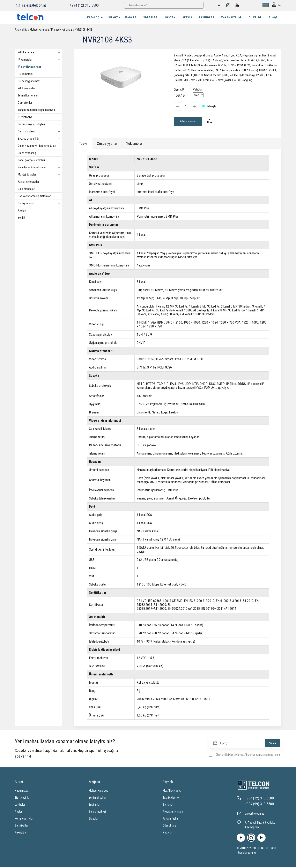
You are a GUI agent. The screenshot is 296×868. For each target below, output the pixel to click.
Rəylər (18, 812)
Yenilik (22, 218)
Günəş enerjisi (40, 203)
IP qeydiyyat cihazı (62, 30)
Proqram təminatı (173, 812)
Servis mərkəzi (97, 812)
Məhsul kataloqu (39, 30)
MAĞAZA (131, 17)
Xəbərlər (168, 833)
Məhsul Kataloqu (98, 791)
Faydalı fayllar (171, 819)
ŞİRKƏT (115, 17)
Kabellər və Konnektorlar (40, 167)
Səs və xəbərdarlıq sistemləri (40, 196)
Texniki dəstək (171, 798)
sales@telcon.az (34, 5)
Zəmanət (168, 805)
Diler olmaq (169, 826)
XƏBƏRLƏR (150, 17)
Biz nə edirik (22, 798)
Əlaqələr (94, 819)
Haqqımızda (22, 791)
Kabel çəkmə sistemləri (40, 160)
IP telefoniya (25, 117)
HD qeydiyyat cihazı (40, 81)
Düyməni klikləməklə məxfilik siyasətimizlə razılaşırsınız (248, 755)
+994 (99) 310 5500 (259, 805)
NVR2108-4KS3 (84, 30)
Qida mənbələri (40, 189)
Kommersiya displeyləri (40, 124)
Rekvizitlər (21, 833)
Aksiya (22, 210)
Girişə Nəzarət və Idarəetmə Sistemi (40, 146)
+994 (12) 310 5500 (84, 5)
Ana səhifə (21, 30)
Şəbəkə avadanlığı (40, 139)
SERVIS (187, 17)
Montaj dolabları (40, 175)
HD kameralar (40, 74)
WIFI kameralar (40, 52)
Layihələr (207, 17)
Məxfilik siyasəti (172, 791)
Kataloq (95, 17)
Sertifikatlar (21, 826)
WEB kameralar (27, 88)
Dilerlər (255, 17)
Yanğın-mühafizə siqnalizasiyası (40, 110)
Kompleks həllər (24, 819)
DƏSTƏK (170, 17)
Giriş (276, 5)
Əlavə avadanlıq (40, 153)
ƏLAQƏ (273, 17)
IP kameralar (40, 60)
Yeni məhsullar (97, 798)
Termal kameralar (28, 95)
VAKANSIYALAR (231, 17)
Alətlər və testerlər (28, 182)
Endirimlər (95, 805)
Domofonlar (40, 103)
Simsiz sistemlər (40, 131)
